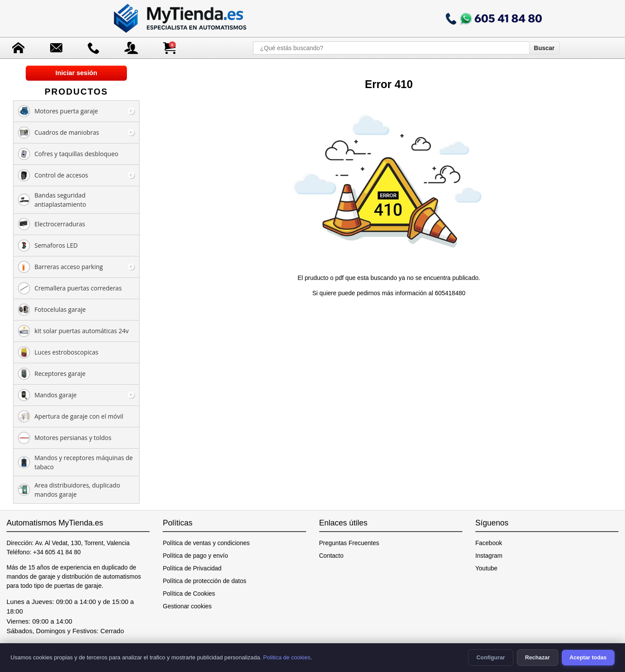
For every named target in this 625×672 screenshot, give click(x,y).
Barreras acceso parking (60, 267)
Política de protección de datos (204, 581)
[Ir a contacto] (94, 48)
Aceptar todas (588, 657)
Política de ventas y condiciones (206, 543)
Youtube (487, 568)
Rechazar (538, 657)
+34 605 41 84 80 (57, 552)
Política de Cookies (189, 594)
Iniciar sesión (76, 73)
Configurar (490, 657)
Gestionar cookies (187, 606)
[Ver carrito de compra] (169, 48)
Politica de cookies (287, 657)
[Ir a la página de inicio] (181, 19)
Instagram (489, 556)
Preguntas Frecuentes (349, 543)
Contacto (331, 556)
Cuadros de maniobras (58, 133)
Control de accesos (53, 175)
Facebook (489, 543)
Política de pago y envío (195, 556)
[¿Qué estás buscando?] (391, 48)
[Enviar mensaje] (56, 48)
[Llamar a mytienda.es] (494, 19)
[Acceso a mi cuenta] (131, 48)
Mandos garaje (47, 395)
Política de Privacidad (192, 568)
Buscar (544, 48)
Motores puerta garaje (58, 111)
